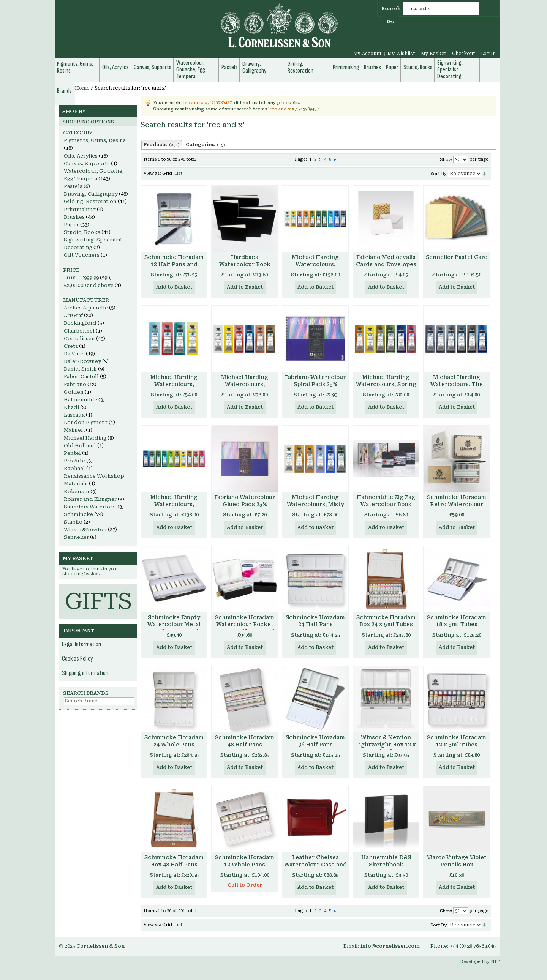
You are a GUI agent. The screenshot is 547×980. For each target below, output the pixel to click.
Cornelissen (79, 339)
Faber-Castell (81, 376)
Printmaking (80, 209)
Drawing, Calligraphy (91, 194)
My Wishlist (401, 54)
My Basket (434, 54)
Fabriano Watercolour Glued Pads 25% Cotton (245, 504)
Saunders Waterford (90, 507)
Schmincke (78, 514)
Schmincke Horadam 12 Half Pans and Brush (174, 264)
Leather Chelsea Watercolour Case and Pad (315, 865)
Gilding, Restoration (90, 201)
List (178, 173)
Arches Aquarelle (86, 308)
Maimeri (74, 430)
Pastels (73, 186)
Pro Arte (74, 461)
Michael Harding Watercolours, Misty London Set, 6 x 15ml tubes (315, 508)
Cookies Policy (77, 659)
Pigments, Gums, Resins (95, 140)
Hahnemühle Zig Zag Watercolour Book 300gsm (386, 504)
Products (162, 145)
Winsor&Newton (85, 529)
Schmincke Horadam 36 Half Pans (315, 741)
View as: (152, 173)
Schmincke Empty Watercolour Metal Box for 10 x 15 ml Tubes (174, 628)
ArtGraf (73, 315)
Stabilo (73, 522)
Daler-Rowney (82, 361)
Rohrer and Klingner (90, 499)
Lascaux (74, 415)
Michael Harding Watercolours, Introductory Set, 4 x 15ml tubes (174, 388)
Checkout (464, 54)
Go (391, 21)
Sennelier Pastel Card (457, 257)
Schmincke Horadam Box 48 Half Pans (174, 861)
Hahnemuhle (81, 400)
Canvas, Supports (87, 163)
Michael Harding (85, 438)
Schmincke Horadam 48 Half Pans (245, 741)
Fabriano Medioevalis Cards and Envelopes (386, 261)
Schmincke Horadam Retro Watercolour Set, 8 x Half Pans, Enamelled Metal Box (457, 508)
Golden (74, 392)
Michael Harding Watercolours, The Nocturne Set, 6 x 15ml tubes (457, 388)
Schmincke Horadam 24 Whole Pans (174, 741)
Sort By (439, 174)
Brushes (74, 217)
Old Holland (80, 446)
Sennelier (76, 537)
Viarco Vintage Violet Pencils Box (457, 861)
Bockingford (80, 323)
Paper (71, 225)
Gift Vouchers (82, 255)
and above (89, 285)
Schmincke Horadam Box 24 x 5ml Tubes (386, 621)
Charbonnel (79, 331)
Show (446, 160)
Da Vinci (74, 354)
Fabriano (75, 384)
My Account (368, 54)
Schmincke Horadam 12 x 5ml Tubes (457, 741)
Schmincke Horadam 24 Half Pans (315, 621)
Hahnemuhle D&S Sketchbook (386, 861)
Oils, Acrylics (81, 156)
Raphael (74, 468)
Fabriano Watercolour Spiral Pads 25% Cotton (315, 384)
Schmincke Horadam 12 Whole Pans (245, 861)
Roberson (77, 492)
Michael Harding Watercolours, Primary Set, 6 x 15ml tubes (245, 388)
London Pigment (86, 422)
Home (82, 88)
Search (391, 9)
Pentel (72, 453)
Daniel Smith (80, 369)
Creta (71, 346)
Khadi (71, 407)
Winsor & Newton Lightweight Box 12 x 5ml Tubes (386, 745)
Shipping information (85, 673)
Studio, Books (82, 232)
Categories (206, 145)
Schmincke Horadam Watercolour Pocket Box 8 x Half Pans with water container (245, 628)
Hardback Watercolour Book (245, 261)
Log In (488, 54)
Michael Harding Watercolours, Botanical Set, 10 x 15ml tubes (174, 508)
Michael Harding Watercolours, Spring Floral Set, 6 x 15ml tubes (386, 388)
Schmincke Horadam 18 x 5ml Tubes (457, 621)
